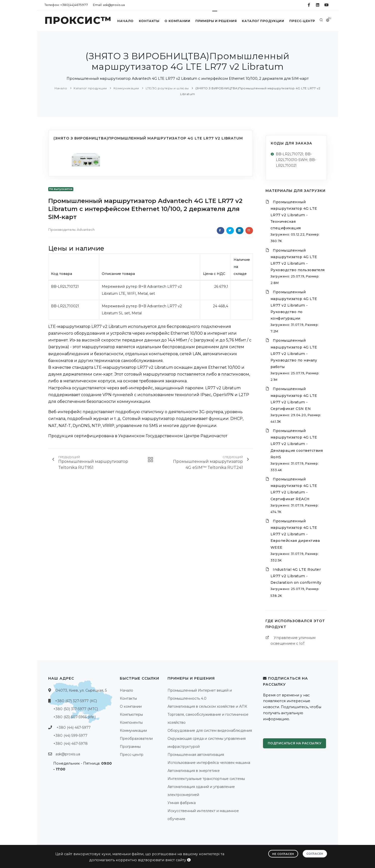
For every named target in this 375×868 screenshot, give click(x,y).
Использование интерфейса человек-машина (209, 763)
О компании (177, 21)
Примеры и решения (216, 21)
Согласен (315, 854)
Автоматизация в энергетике (194, 771)
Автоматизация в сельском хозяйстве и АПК (207, 706)
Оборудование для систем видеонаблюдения (210, 731)
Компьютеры (131, 714)
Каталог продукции (263, 21)
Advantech (86, 230)
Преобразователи (136, 739)
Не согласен (283, 854)
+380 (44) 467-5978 (70, 744)
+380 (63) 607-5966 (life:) (74, 717)
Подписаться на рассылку (295, 743)
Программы (130, 747)
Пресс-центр (302, 21)
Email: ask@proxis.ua (109, 5)
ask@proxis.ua (68, 754)
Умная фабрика (182, 803)
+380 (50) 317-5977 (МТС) (76, 709)
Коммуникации (126, 88)
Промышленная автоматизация (196, 755)
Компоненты (131, 722)
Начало (125, 21)
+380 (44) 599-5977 (70, 736)
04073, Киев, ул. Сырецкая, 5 (81, 690)
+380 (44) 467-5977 (74, 728)
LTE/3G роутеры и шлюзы (167, 88)
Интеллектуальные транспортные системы (206, 779)
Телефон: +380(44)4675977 (66, 5)
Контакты (149, 21)
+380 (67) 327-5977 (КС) (76, 701)
